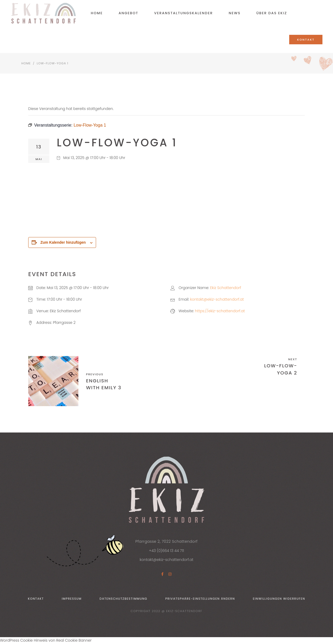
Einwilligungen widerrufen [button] (279, 599)
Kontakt (36, 599)
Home (26, 63)
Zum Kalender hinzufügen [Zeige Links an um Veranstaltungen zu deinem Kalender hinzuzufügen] (63, 242)
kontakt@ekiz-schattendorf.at (217, 299)
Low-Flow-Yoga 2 (281, 369)
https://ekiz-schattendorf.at (220, 311)
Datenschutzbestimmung (123, 599)
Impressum (72, 599)
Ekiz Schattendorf (225, 288)
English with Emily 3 (104, 384)
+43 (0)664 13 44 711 (167, 551)
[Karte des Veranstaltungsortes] (238, 199)
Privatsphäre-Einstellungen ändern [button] (200, 599)
